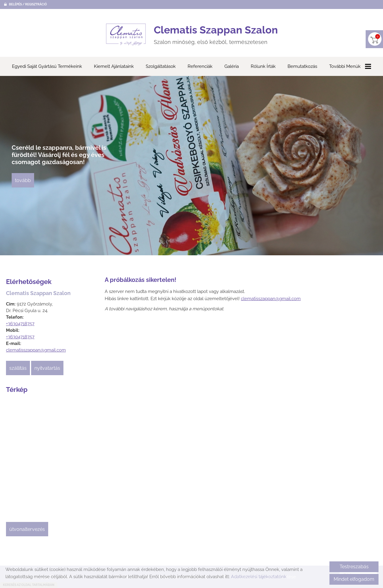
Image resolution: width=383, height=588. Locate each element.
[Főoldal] (126, 35)
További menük (350, 67)
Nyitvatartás (47, 368)
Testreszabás (354, 567)
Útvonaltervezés (27, 530)
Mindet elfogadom (354, 579)
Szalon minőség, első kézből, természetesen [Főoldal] (216, 35)
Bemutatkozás (302, 67)
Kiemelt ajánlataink (114, 67)
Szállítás (18, 368)
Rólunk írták (263, 67)
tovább (23, 181)
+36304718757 (20, 324)
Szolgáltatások (161, 67)
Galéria (232, 67)
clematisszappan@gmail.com (36, 350)
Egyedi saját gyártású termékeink (47, 67)
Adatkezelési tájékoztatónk (259, 577)
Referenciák (200, 67)
